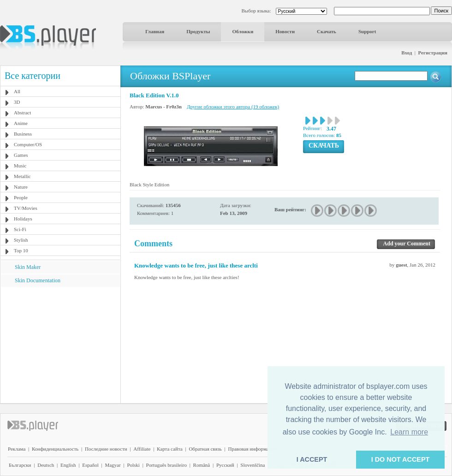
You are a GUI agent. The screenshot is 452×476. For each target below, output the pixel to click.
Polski (133, 465)
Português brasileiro (167, 465)
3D (17, 102)
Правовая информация (253, 449)
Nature (21, 187)
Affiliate (142, 449)
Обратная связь (205, 449)
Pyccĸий (225, 465)
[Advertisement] (60, 345)
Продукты (198, 31)
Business (23, 134)
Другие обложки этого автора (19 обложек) (233, 107)
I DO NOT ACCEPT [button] (401, 459)
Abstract (22, 113)
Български (20, 465)
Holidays (23, 219)
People (21, 197)
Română (202, 465)
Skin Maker (28, 267)
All (17, 91)
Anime (21, 123)
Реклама (17, 449)
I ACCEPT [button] (312, 459)
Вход (407, 53)
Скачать (327, 31)
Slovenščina (253, 465)
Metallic (22, 176)
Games (21, 155)
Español (90, 465)
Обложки (243, 31)
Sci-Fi (20, 229)
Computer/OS (28, 144)
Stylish (21, 240)
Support (367, 31)
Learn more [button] (409, 432)
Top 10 (21, 250)
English (68, 465)
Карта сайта (170, 449)
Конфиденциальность (55, 449)
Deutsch (46, 465)
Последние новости (106, 449)
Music (20, 166)
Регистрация (433, 53)
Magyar (113, 465)
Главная (155, 31)
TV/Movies (26, 208)
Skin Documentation (38, 280)
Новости (285, 31)
